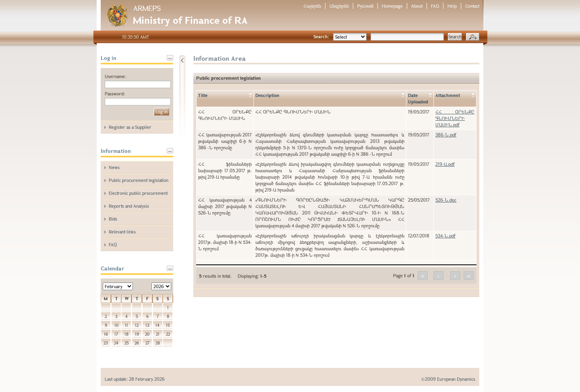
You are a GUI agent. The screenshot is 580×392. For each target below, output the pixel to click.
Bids (113, 219)
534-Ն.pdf (445, 236)
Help (452, 6)
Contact (472, 6)
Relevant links (122, 232)
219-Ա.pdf (445, 164)
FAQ (435, 6)
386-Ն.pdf (446, 135)
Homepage (392, 6)
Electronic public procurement (138, 193)
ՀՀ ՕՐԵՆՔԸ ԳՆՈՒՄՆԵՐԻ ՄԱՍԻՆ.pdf (455, 118)
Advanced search (473, 37)
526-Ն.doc (446, 200)
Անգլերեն (339, 6)
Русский (365, 6)
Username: (115, 76)
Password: (115, 94)
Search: (321, 36)
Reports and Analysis (129, 206)
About (417, 6)
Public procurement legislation (139, 180)
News (114, 167)
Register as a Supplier (130, 127)
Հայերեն (312, 6)
